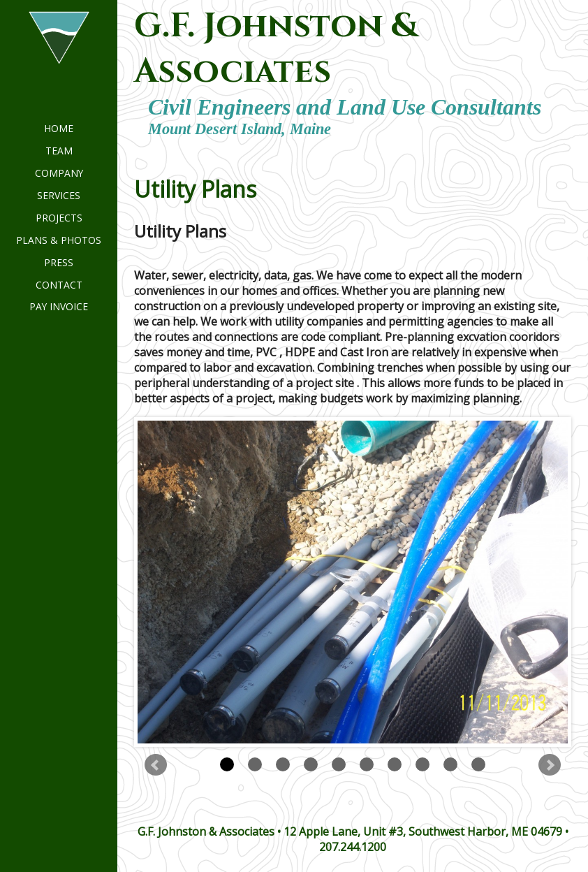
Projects (59, 218)
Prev (156, 765)
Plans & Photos (59, 240)
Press (59, 262)
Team (59, 151)
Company (59, 173)
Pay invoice (59, 306)
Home (59, 128)
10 (478, 764)
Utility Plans (195, 189)
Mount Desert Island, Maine (240, 129)
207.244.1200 (353, 847)
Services (59, 195)
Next (550, 765)
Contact (59, 285)
